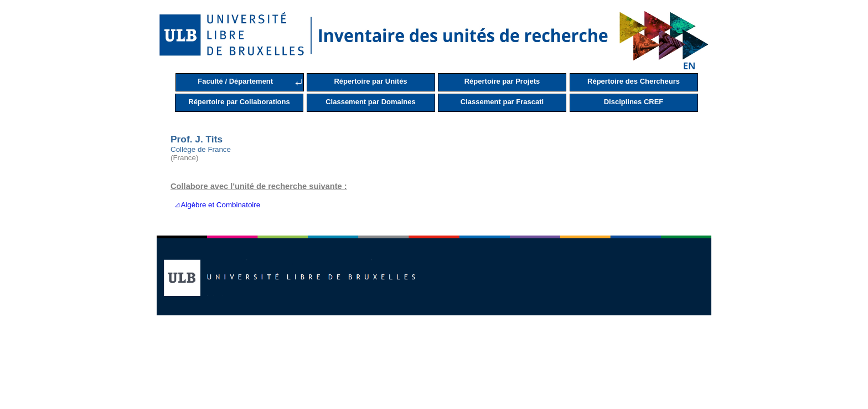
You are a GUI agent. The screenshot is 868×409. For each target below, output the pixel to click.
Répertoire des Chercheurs (634, 81)
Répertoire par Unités (370, 81)
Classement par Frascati (502, 102)
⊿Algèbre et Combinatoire (215, 205)
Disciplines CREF (634, 102)
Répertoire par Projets (502, 81)
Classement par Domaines (371, 102)
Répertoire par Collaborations (239, 102)
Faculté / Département (235, 81)
